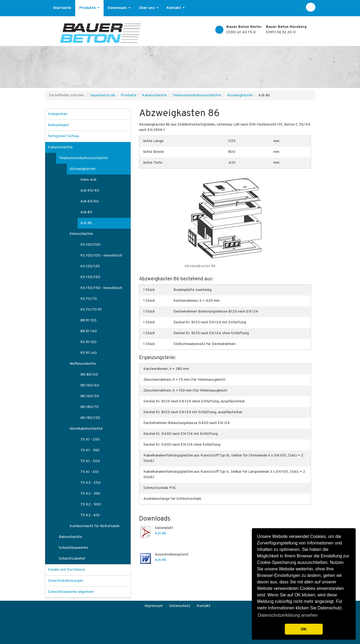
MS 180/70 (90, 407)
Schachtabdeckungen (66, 581)
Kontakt (176, 8)
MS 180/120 (90, 418)
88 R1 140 (89, 331)
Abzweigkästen (240, 95)
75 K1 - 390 (90, 450)
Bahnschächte (70, 537)
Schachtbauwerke (73, 548)
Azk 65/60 (90, 201)
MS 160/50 (90, 396)
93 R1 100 (88, 342)
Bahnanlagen (58, 125)
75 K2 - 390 (90, 494)
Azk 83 (86, 212)
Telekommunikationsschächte (197, 95)
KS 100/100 (90, 245)
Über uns (149, 8)
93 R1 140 (89, 353)
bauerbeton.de (103, 95)
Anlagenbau (58, 114)
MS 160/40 (90, 385)
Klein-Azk (88, 180)
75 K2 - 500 (91, 505)
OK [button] (304, 629)
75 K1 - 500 (90, 461)
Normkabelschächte (86, 429)
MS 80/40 (89, 375)
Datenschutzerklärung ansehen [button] (288, 615)
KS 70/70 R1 (91, 310)
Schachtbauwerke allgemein (71, 592)
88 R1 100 (88, 321)
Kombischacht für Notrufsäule (95, 526)
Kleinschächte (81, 234)
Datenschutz (180, 606)
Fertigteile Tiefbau (63, 136)
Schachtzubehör (72, 559)
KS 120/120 (90, 266)
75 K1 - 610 (90, 472)
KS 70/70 (89, 299)
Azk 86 (161, 533)
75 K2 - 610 (90, 515)
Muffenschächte (83, 364)
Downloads (119, 8)
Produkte (89, 8)
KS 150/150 (90, 277)
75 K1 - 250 (90, 440)
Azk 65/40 (90, 191)
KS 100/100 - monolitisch (101, 256)
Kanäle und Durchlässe (67, 570)
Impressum (154, 606)
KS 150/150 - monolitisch (101, 288)
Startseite (62, 8)
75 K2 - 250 (90, 483)
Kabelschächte (154, 95)
